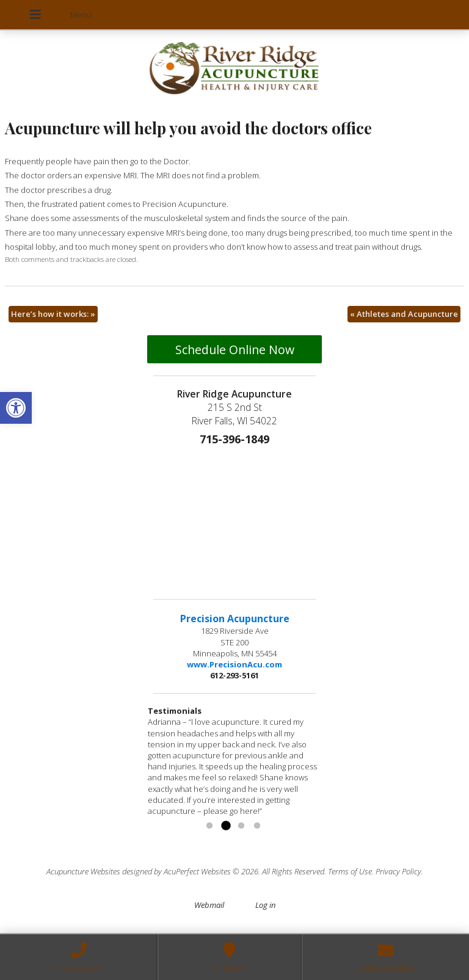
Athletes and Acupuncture (404, 314)
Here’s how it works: (53, 314)
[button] (16, 408)
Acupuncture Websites (83, 871)
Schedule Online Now (235, 350)
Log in (265, 905)
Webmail (209, 905)
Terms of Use (350, 871)
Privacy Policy (398, 871)
